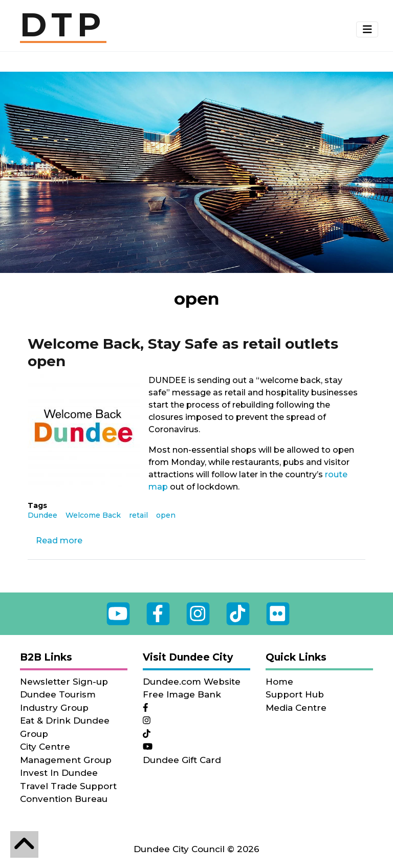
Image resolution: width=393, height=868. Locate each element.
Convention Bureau (64, 799)
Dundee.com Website (192, 682)
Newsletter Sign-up (64, 682)
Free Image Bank (182, 694)
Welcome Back (93, 515)
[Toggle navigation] (367, 29)
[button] (367, 30)
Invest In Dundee (59, 773)
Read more (59, 541)
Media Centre (296, 708)
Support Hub (295, 694)
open (166, 515)
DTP (63, 26)
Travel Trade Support (68, 786)
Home (279, 682)
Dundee (42, 515)
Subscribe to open (24, 572)
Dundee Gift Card (182, 760)
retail (138, 515)
